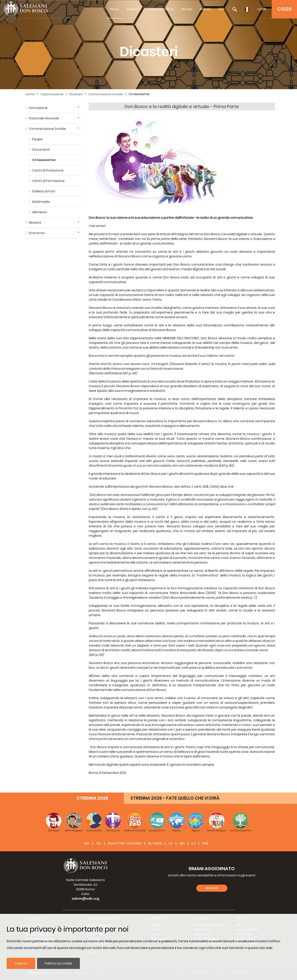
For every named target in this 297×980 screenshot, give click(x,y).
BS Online (155, 843)
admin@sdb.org (85, 899)
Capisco (21, 963)
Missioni (35, 223)
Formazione (38, 108)
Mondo (187, 9)
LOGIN (262, 9)
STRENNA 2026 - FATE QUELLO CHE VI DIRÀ (175, 798)
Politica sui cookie (58, 963)
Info (222, 9)
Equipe (37, 139)
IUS (194, 843)
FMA (205, 843)
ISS (171, 843)
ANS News (40, 212)
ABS (182, 843)
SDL (99, 843)
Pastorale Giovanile (44, 118)
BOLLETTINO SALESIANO (125, 843)
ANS (87, 843)
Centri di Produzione (48, 170)
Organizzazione (161, 9)
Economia (37, 233)
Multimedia (41, 202)
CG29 (284, 9)
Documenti (41, 150)
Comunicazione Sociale (106, 94)
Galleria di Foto (44, 191)
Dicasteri (76, 94)
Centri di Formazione (48, 181)
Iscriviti (212, 888)
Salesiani (134, 9)
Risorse (205, 9)
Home (114, 9)
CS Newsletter (139, 94)
